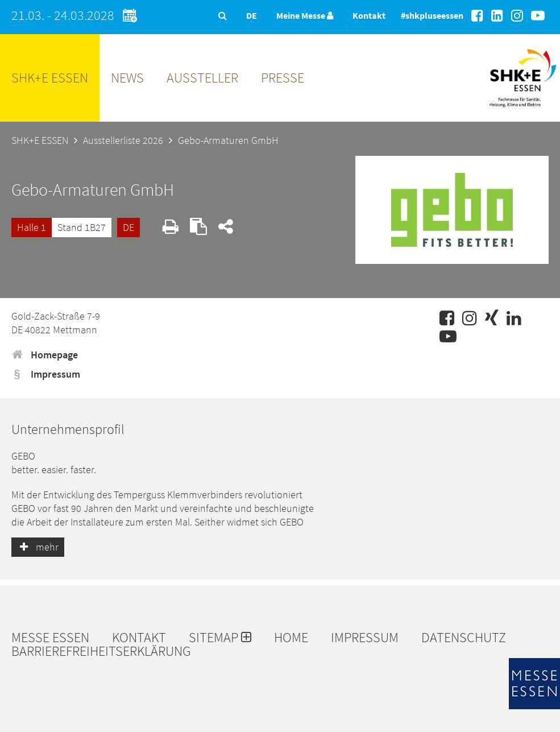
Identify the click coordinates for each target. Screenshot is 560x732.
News (127, 78)
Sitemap (220, 638)
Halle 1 (32, 227)
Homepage (45, 355)
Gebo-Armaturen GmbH (228, 140)
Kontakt (369, 15)
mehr (38, 547)
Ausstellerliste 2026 (123, 140)
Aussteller (202, 78)
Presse (283, 78)
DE (128, 227)
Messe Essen (50, 638)
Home (291, 638)
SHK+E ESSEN (50, 78)
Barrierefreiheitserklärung (101, 651)
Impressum (46, 374)
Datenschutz (464, 638)
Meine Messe (305, 15)
